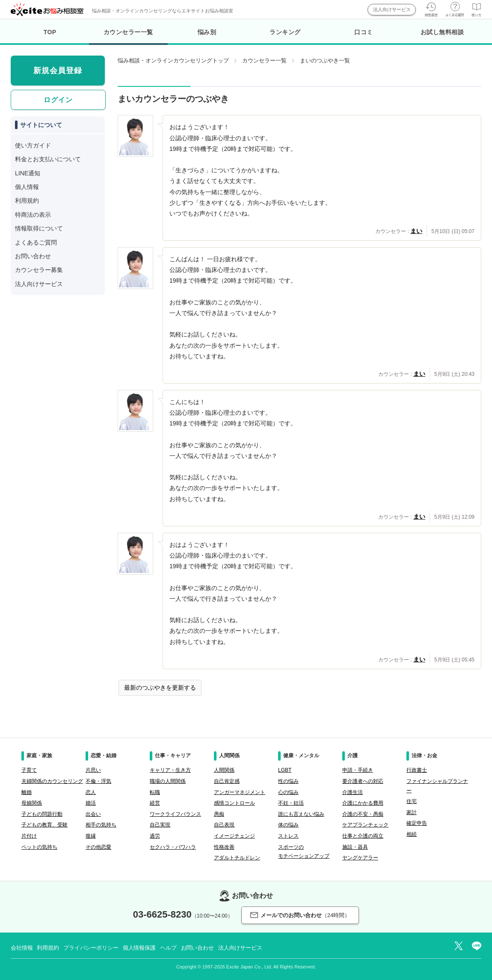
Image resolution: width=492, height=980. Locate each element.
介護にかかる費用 (363, 803)
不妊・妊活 (291, 803)
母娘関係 (32, 803)
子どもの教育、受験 (44, 825)
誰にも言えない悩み (301, 814)
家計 (412, 812)
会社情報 (22, 948)
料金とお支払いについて (48, 159)
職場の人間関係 (168, 781)
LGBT (285, 770)
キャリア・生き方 (170, 770)
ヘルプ (168, 948)
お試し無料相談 (442, 32)
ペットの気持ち (39, 847)
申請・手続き (358, 770)
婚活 (91, 803)
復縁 (91, 836)
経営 (155, 803)
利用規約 (27, 201)
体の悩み (288, 825)
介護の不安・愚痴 (363, 814)
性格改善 (224, 847)
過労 (155, 836)
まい (416, 231)
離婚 (27, 792)
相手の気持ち (101, 825)
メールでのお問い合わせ (300, 915)
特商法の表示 (33, 215)
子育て (29, 770)
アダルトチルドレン (237, 858)
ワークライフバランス (175, 814)
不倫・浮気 (98, 781)
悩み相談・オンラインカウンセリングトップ (173, 61)
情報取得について (39, 228)
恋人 (91, 792)
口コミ (364, 32)
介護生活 (353, 792)
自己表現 (224, 825)
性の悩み (288, 781)
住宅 (412, 801)
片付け (29, 836)
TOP (50, 32)
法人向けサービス (392, 9)
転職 (155, 792)
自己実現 (160, 825)
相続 (412, 834)
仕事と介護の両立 (363, 836)
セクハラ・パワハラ (173, 847)
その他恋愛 (98, 847)
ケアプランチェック (365, 825)
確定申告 (417, 823)
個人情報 (27, 187)
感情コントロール (234, 803)
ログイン (58, 100)
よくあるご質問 (36, 242)
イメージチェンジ (234, 836)
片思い (93, 770)
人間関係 (224, 770)
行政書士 (417, 770)
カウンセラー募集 (39, 270)
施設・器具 (355, 847)
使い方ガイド (33, 145)
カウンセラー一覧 (128, 37)
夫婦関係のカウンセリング (52, 781)
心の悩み (288, 792)
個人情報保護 (139, 948)
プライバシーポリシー (91, 948)
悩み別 (207, 32)
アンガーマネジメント (240, 792)
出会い (93, 814)
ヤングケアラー (360, 858)
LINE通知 (28, 173)
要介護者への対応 (363, 781)
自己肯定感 (227, 781)
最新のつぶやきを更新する (160, 688)
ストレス (288, 836)
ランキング (285, 32)
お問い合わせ (33, 256)
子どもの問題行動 (42, 814)
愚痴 (219, 814)
